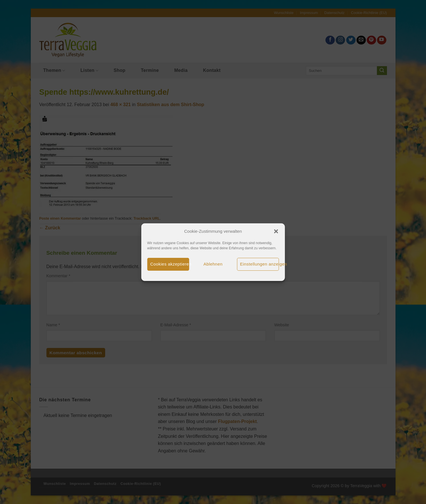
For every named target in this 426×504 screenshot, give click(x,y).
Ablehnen (213, 264)
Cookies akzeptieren (170, 264)
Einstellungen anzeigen (259, 264)
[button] (276, 231)
